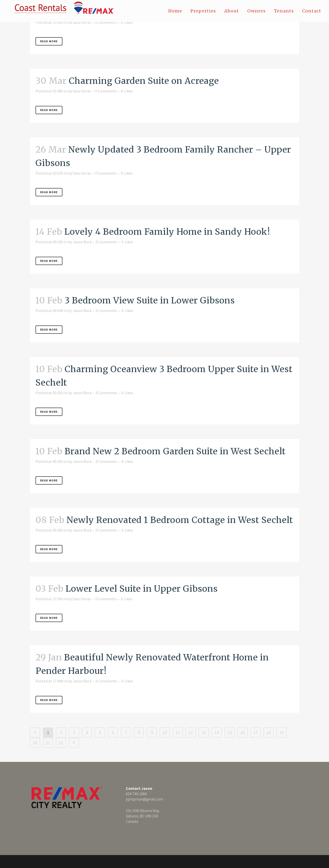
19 (282, 732)
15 (230, 732)
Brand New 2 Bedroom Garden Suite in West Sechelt (175, 451)
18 (269, 732)
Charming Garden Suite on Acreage (144, 81)
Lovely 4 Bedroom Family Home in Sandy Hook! (167, 232)
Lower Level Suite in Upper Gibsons (142, 589)
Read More (49, 41)
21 (48, 743)
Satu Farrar (82, 22)
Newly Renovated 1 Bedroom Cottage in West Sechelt (180, 520)
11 (178, 732)
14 (217, 732)
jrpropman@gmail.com (144, 799)
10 (165, 732)
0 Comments (106, 22)
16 (243, 732)
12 (191, 732)
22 (61, 743)
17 (256, 732)
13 (204, 732)
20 (35, 743)
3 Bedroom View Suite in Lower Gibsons (150, 300)
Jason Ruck (82, 242)
